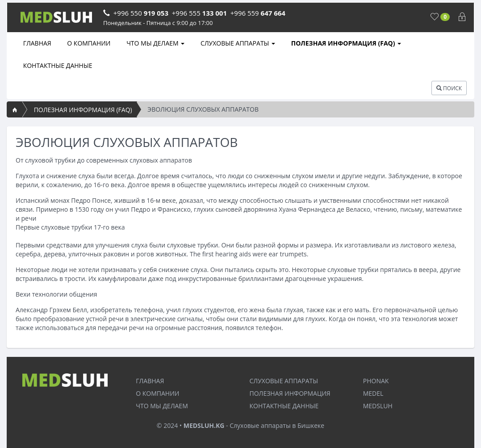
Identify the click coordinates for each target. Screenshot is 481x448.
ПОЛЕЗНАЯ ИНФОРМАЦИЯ (290, 393)
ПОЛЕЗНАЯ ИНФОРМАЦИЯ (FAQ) (345, 43)
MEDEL (373, 393)
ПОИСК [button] (449, 88)
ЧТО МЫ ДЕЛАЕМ (155, 43)
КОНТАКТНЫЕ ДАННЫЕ (57, 65)
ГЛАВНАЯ (36, 43)
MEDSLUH (378, 406)
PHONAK (376, 381)
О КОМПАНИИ (88, 43)
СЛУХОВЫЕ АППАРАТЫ (237, 43)
